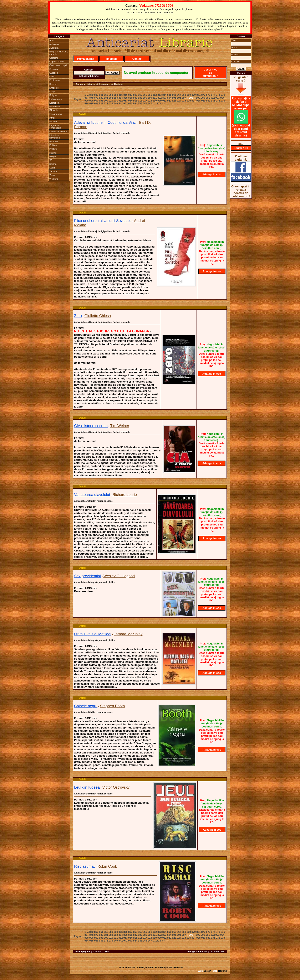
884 (121, 98)
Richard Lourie (125, 495)
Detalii (83, 114)
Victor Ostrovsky (116, 787)
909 (106, 101)
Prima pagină (86, 59)
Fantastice (55, 107)
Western (54, 179)
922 (169, 101)
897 (184, 98)
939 (111, 104)
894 (169, 98)
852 (106, 95)
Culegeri (54, 73)
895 (174, 98)
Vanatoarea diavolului (92, 495)
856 (126, 95)
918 (150, 101)
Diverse (53, 84)
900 (203, 98)
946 (145, 104)
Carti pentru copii (58, 65)
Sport (52, 168)
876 (223, 95)
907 (96, 101)
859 (140, 95)
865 (169, 95)
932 (218, 101)
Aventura (54, 48)
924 (179, 101)
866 (174, 95)
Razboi (53, 153)
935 (91, 104)
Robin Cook (107, 866)
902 (213, 98)
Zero (78, 316)
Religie (53, 156)
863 (159, 95)
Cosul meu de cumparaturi (210, 73)
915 (135, 101)
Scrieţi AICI (241, 148)
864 (164, 95)
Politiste (53, 149)
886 (130, 98)
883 (116, 98)
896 (179, 98)
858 (135, 95)
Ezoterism (54, 103)
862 (155, 95)
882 (111, 98)
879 (96, 98)
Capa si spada (57, 62)
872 (203, 95)
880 (101, 98)
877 (87, 98)
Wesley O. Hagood (119, 576)
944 (135, 104)
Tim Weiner (120, 426)
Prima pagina (83, 952)
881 (106, 98)
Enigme (53, 95)
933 (223, 101)
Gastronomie (56, 114)
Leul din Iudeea (87, 787)
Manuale (54, 141)
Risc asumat (84, 866)
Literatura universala (55, 136)
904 (222, 98)
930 (208, 101)
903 (218, 98)
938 (106, 104)
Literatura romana (58, 131)
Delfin (52, 77)
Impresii (112, 59)
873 (208, 95)
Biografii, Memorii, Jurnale (59, 53)
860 (145, 95)
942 (126, 104)
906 (91, 101)
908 (101, 101)
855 (121, 95)
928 (198, 101)
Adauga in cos (212, 174)
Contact (137, 59)
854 (116, 95)
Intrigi (52, 118)
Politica (53, 145)
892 (159, 98)
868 (184, 95)
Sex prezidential (87, 576)
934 (87, 104)
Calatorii (54, 58)
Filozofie (54, 110)
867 (179, 95)
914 (130, 101)
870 (194, 95)
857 (130, 95)
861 (150, 95)
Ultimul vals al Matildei (93, 634)
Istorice (53, 121)
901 (208, 98)
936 (96, 104)
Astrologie (54, 44)
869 (189, 95)
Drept (52, 92)
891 (155, 98)
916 (140, 101)
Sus (107, 952)
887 (135, 98)
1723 (158, 104)
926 (189, 101)
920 (159, 101)
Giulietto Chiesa (98, 316)
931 (213, 101)
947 (150, 104)
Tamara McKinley (128, 634)
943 (130, 104)
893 (164, 98)
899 (198, 98)
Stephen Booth (113, 706)
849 (91, 95)
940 (116, 104)
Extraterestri (55, 99)
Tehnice (53, 171)
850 (96, 95)
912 (121, 101)
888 (140, 98)
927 (194, 101)
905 (87, 101)
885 (126, 98)
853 (111, 95)
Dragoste (54, 88)
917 (145, 101)
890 (150, 98)
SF (51, 160)
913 (126, 101)
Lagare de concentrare (55, 126)
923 (174, 101)
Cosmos (54, 69)
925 (184, 101)
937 (101, 104)
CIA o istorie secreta (91, 426)
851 (101, 95)
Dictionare (55, 80)
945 (140, 104)
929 (203, 101)
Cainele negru (86, 706)
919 (155, 101)
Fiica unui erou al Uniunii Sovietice (103, 221)
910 (111, 101)
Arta (51, 40)
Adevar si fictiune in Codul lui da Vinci (105, 123)
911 (116, 101)
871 (198, 95)
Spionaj (53, 164)
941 (121, 104)
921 (164, 101)
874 (213, 95)
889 (145, 98)
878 (91, 98)
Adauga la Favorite (197, 952)
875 (218, 95)
